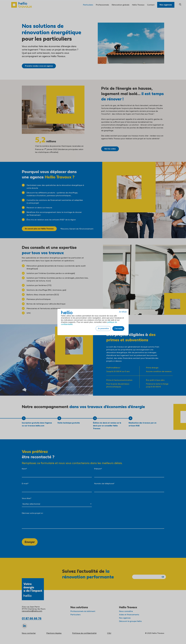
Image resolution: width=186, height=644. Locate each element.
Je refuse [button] (123, 312)
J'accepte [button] (118, 328)
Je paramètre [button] (103, 328)
